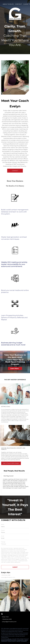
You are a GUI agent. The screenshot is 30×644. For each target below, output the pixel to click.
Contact (19, 4)
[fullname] (15, 527)
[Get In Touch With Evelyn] (11, 463)
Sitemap (18, 641)
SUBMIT (15, 567)
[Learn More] (15, 368)
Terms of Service (24, 558)
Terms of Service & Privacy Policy (9, 640)
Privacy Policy (7, 559)
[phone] (15, 532)
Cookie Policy (21, 640)
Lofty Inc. (9, 639)
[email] (15, 538)
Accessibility (24, 641)
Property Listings (12, 641)
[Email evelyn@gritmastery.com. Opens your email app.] (13, 622)
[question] (15, 544)
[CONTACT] (15, 171)
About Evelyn (8, 4)
